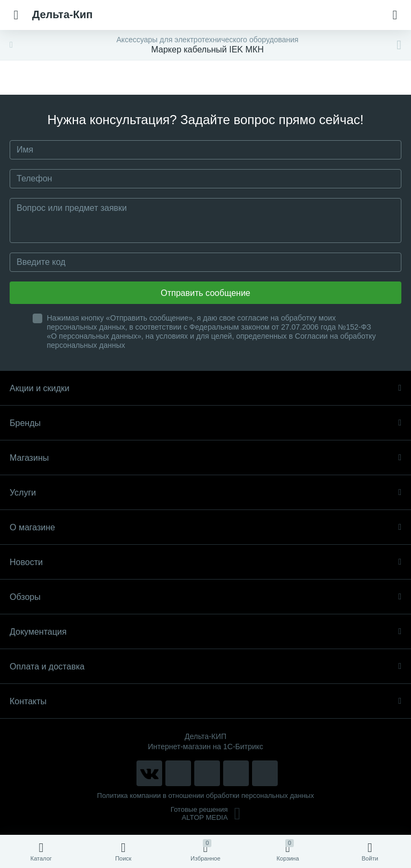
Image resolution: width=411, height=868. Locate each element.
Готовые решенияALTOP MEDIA (206, 813)
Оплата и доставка (205, 667)
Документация (205, 632)
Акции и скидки (205, 388)
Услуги (205, 493)
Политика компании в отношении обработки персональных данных (205, 795)
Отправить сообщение (205, 293)
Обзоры (205, 597)
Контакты (205, 701)
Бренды (205, 423)
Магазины (205, 458)
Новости (205, 562)
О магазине (205, 527)
